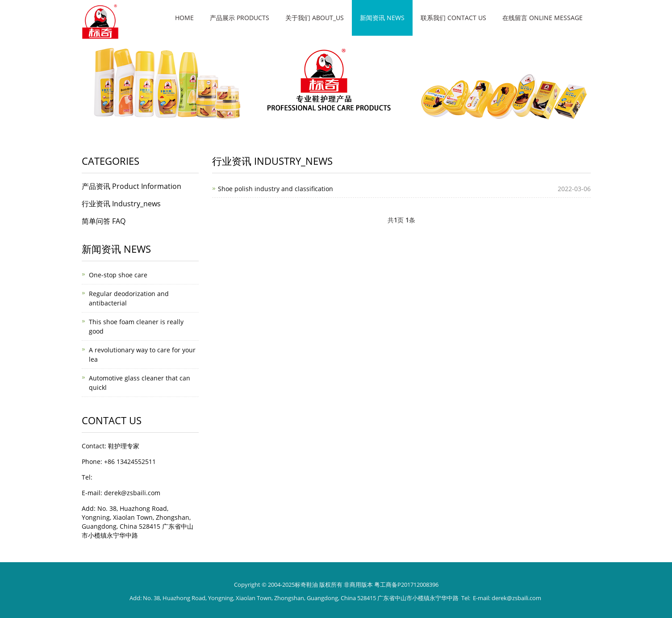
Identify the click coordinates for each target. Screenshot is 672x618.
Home (184, 18)
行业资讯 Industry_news (121, 204)
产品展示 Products (240, 18)
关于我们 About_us (315, 18)
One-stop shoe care (118, 275)
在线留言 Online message (543, 18)
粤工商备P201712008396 (406, 585)
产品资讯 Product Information (131, 186)
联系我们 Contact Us (453, 18)
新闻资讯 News (382, 18)
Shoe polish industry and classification (275, 189)
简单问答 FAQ (104, 221)
